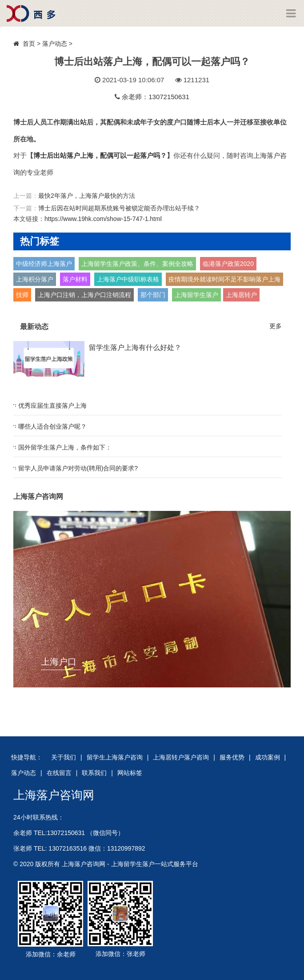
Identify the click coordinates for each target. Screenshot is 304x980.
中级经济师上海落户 (44, 264)
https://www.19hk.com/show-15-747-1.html (103, 219)
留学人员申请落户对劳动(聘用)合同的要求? (78, 468)
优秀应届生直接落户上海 (52, 406)
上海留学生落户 (196, 295)
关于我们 (64, 757)
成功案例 (268, 757)
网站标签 (130, 773)
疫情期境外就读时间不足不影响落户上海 (224, 279)
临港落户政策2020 (228, 264)
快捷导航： (27, 757)
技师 (22, 295)
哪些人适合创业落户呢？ (52, 426)
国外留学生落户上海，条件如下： (65, 447)
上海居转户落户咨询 (181, 757)
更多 (276, 326)
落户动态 (55, 44)
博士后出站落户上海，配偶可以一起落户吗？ (100, 155)
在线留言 (59, 773)
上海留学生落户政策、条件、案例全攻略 (137, 264)
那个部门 (153, 295)
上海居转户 (241, 295)
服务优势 (232, 757)
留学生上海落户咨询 (115, 757)
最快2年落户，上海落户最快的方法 (87, 196)
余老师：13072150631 (156, 97)
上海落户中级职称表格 (128, 279)
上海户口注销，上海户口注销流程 (84, 295)
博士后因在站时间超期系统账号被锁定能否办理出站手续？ (119, 208)
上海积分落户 (35, 279)
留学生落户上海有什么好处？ (135, 347)
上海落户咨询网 (54, 795)
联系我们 (94, 773)
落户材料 (75, 279)
